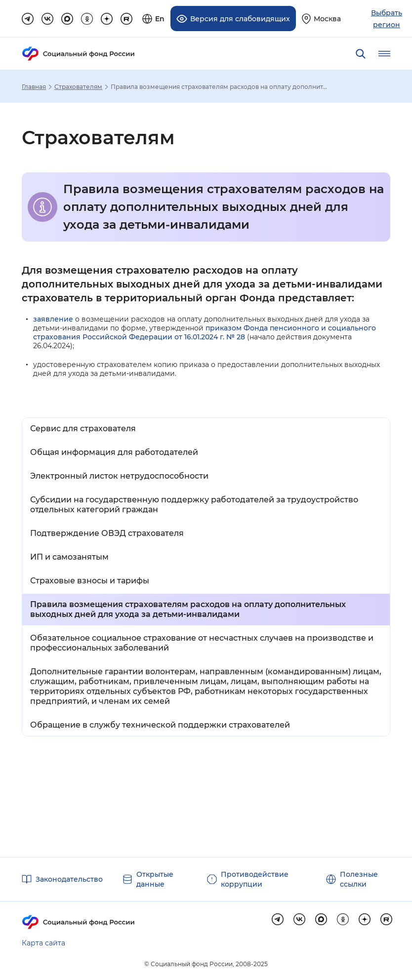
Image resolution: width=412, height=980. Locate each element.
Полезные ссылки (359, 879)
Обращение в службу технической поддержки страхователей (160, 725)
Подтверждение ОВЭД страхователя (107, 533)
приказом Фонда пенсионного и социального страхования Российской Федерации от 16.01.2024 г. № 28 (205, 332)
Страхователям (78, 87)
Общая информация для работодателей (114, 452)
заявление (53, 319)
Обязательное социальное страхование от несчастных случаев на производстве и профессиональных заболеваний (202, 643)
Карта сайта (43, 943)
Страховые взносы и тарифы (90, 581)
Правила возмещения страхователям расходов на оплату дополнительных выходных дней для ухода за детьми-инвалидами (188, 609)
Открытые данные (155, 879)
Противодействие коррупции (255, 879)
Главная (34, 87)
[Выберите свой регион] (321, 19)
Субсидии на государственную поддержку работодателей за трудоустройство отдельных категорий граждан (194, 505)
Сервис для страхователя (83, 429)
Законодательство (69, 879)
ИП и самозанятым (69, 557)
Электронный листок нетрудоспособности (119, 476)
